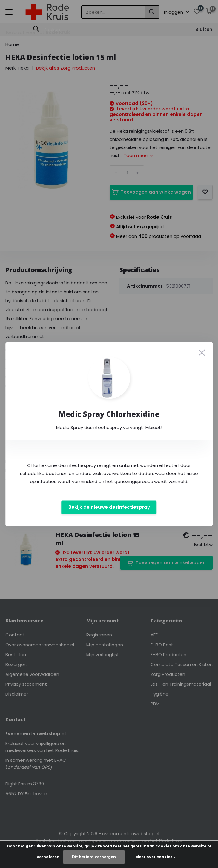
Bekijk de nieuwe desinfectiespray (109, 507)
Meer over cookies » (155, 857)
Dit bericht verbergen (94, 857)
